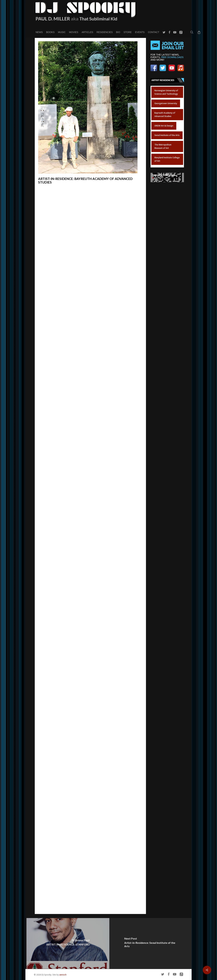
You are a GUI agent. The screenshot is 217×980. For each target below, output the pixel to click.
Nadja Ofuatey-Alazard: (53, 794)
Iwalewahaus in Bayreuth (53, 304)
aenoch (63, 975)
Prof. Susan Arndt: (49, 758)
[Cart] (199, 32)
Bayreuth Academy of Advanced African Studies (67, 259)
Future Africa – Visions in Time (66, 300)
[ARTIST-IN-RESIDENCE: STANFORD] (68, 943)
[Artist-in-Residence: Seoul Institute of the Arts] (151, 943)
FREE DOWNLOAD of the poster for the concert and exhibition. (88, 465)
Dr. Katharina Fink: (49, 770)
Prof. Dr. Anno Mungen (62, 782)
